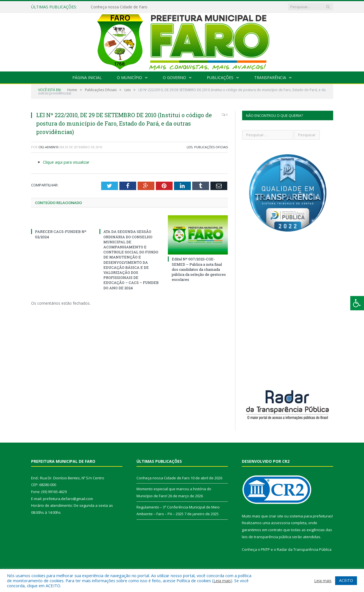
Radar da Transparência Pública (304, 549)
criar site (276, 516)
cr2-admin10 (48, 147)
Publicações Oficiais (211, 147)
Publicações (220, 78)
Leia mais (222, 581)
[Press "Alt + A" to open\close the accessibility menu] (357, 303)
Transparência (270, 78)
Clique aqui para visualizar (66, 162)
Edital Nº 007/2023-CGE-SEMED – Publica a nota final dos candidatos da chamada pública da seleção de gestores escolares (199, 269)
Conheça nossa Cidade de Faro (119, 7)
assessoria (280, 523)
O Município (129, 78)
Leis (190, 147)
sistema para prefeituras (311, 516)
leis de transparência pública (266, 537)
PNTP (265, 549)
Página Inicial (87, 78)
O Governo (174, 78)
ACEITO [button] (346, 580)
